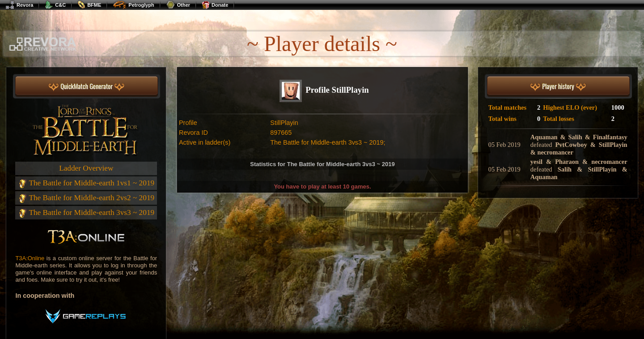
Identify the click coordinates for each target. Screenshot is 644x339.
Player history (558, 87)
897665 (281, 133)
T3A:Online (30, 258)
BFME (89, 5)
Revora (19, 5)
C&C (55, 5)
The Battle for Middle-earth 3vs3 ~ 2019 (86, 212)
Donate (215, 5)
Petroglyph (133, 5)
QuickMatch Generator (87, 87)
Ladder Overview (86, 168)
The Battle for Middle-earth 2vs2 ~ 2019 (86, 198)
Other (178, 5)
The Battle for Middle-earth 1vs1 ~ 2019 (86, 183)
